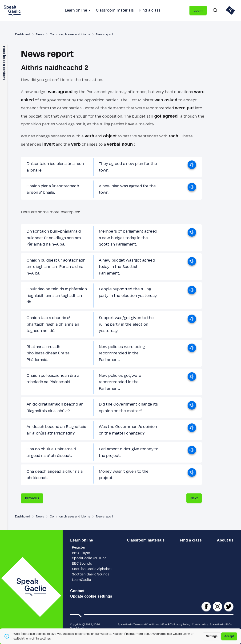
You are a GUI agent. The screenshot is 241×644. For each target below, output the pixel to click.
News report (105, 34)
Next (194, 498)
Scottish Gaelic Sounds (91, 574)
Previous (32, 498)
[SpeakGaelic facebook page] (206, 607)
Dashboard (22, 34)
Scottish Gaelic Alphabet (92, 569)
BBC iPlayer (81, 553)
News (40, 34)
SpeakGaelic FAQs (221, 624)
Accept (229, 636)
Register (79, 548)
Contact (77, 591)
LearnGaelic (81, 580)
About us (225, 540)
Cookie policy (200, 624)
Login (198, 10)
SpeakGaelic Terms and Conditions (138, 624)
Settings (212, 636)
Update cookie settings (91, 596)
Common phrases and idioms (70, 34)
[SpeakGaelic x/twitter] (229, 607)
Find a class (150, 10)
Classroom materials (115, 10)
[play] (192, 167)
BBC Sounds (82, 564)
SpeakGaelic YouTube (89, 558)
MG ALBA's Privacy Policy (175, 624)
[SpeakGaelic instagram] (217, 607)
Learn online (76, 10)
